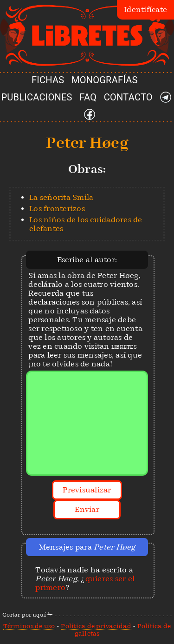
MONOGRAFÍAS (105, 80)
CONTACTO (128, 97)
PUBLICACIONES (37, 97)
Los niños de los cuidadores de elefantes (86, 224)
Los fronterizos (57, 209)
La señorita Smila (61, 197)
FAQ (88, 97)
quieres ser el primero (85, 583)
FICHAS (48, 80)
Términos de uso (29, 626)
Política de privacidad (96, 626)
